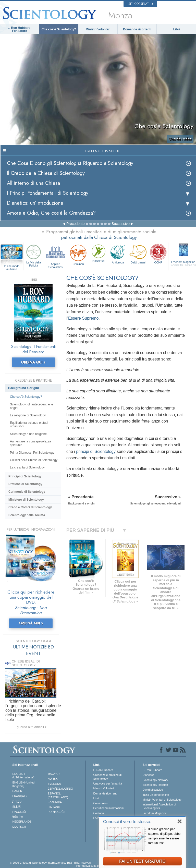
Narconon (99, 253)
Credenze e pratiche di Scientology (108, 777)
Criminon (78, 254)
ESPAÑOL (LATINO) (60, 789)
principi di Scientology (96, 451)
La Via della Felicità (33, 255)
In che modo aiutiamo (12, 266)
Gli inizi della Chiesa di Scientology (34, 460)
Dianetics (148, 775)
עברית (17, 801)
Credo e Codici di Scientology (30, 507)
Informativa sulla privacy (91, 866)
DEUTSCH (19, 827)
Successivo (121, 224)
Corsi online (101, 803)
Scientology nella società (27, 515)
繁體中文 (18, 817)
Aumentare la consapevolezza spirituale (30, 443)
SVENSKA (54, 784)
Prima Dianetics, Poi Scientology (32, 453)
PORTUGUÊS (57, 812)
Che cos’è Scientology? (59, 29)
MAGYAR (54, 774)
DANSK (17, 791)
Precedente (76, 224)
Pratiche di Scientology (25, 484)
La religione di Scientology (28, 415)
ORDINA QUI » (33, 362)
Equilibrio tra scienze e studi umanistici (29, 425)
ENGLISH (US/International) (23, 776)
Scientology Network (155, 780)
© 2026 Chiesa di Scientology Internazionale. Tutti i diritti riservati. (51, 863)
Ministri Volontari (98, 29)
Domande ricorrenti (137, 29)
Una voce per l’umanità (108, 783)
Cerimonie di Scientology (27, 492)
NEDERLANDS (22, 822)
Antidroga (118, 254)
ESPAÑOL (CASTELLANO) (58, 795)
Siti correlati (141, 4)
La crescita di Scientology (27, 467)
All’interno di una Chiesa (33, 183)
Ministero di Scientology (26, 500)
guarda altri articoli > (32, 727)
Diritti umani (138, 254)
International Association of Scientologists (159, 806)
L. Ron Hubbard (103, 770)
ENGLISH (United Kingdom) (23, 784)
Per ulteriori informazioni (109, 808)
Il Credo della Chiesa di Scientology (46, 173)
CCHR (158, 254)
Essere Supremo (83, 318)
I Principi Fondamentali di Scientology (48, 193)
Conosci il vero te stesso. (127, 822)
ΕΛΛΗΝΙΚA (55, 802)
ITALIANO (54, 807)
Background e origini (23, 388)
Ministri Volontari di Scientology (162, 800)
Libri (177, 29)
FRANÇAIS (19, 796)
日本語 (16, 807)
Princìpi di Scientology (25, 476)
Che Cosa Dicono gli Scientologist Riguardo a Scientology (70, 163)
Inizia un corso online (156, 795)
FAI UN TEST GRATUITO (142, 861)
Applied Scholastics (56, 256)
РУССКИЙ (19, 812)
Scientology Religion (155, 785)
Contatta (99, 813)
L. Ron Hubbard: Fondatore (19, 29)
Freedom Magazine (155, 813)
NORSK (53, 779)
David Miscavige (153, 790)
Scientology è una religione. (29, 434)
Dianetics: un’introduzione (35, 203)
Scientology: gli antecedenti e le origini (32, 406)
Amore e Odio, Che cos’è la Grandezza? (51, 213)
